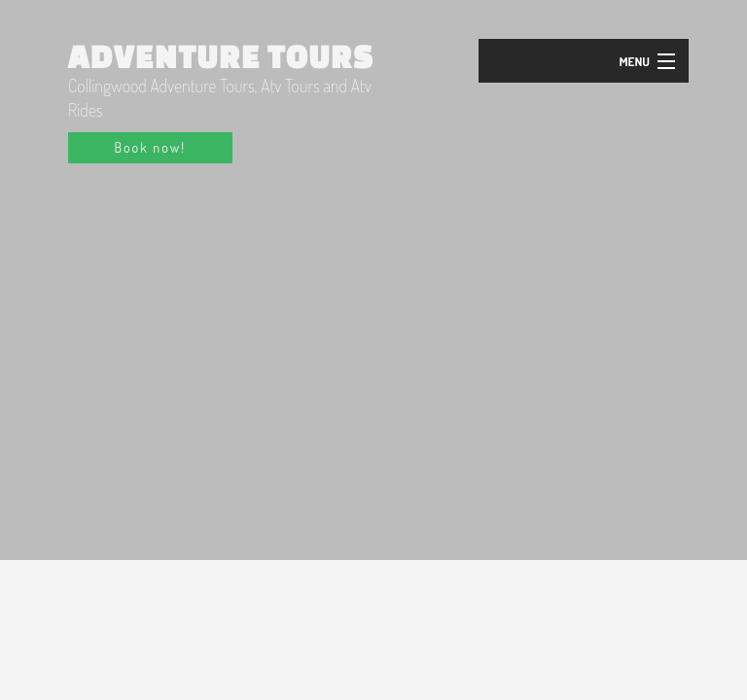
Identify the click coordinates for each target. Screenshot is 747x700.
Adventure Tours (221, 56)
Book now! (150, 147)
